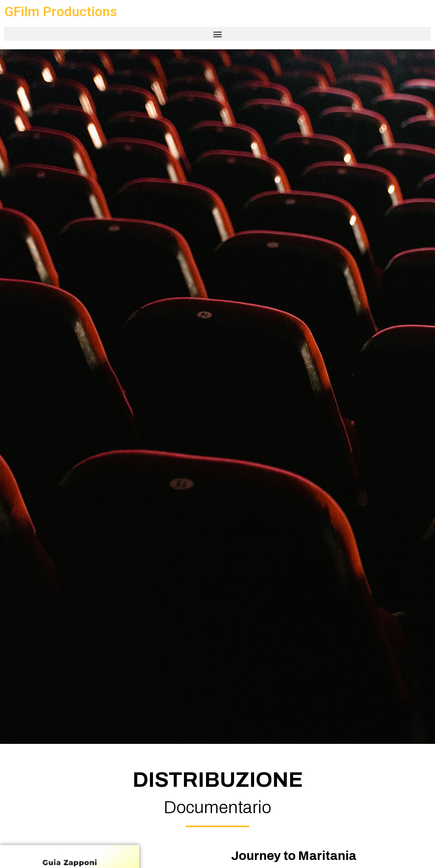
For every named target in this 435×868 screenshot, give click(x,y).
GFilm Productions (61, 11)
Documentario (217, 807)
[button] (217, 34)
